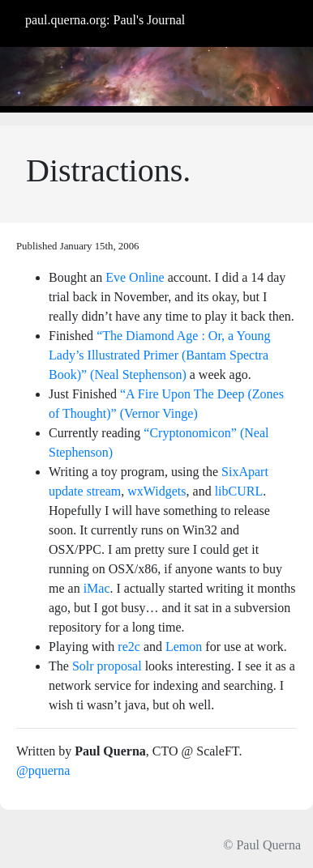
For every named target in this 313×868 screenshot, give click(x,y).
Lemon (184, 647)
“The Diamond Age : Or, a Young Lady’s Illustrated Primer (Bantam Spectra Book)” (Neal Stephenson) (160, 355)
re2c (129, 647)
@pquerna (43, 770)
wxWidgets (156, 491)
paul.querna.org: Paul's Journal (105, 20)
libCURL (239, 491)
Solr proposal (107, 666)
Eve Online (135, 277)
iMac (97, 588)
